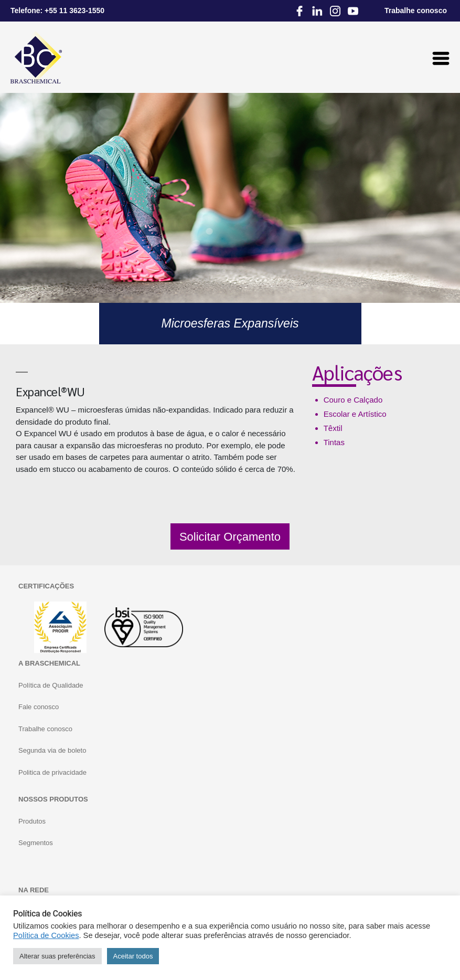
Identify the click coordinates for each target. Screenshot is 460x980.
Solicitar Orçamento (230, 537)
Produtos (32, 821)
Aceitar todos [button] (133, 956)
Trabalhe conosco (45, 729)
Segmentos (36, 843)
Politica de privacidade (52, 772)
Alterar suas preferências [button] (57, 956)
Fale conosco (39, 707)
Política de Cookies (46, 935)
